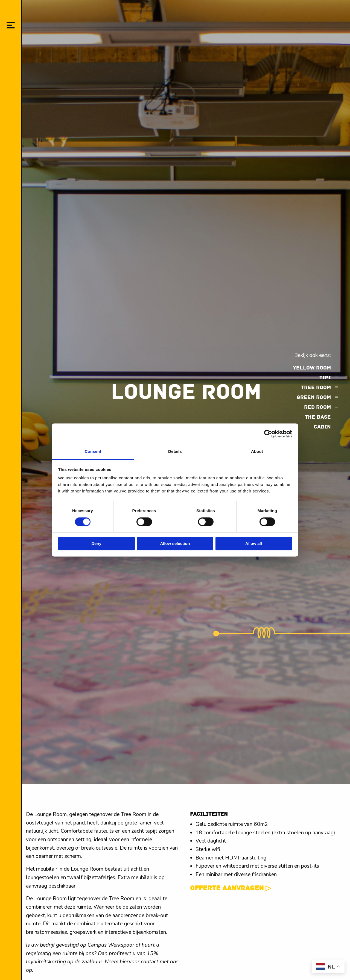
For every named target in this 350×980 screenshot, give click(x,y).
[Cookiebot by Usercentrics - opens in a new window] (268, 434)
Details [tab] (175, 451)
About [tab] (257, 451)
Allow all (254, 543)
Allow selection (175, 543)
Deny (96, 543)
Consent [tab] (93, 451)
